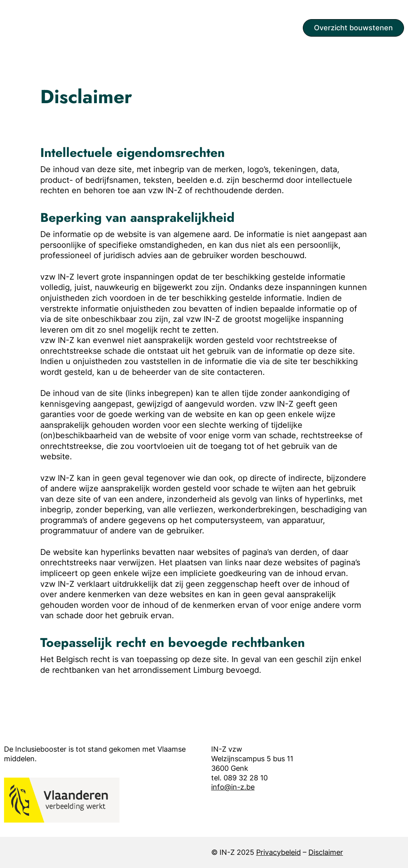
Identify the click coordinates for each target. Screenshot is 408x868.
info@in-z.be (233, 787)
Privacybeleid (279, 852)
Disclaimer (326, 852)
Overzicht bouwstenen (353, 28)
